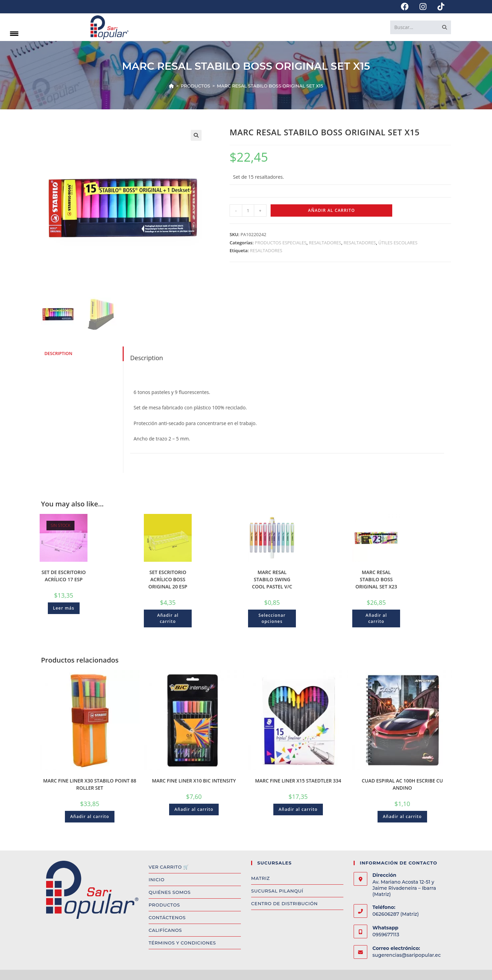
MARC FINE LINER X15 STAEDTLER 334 (298, 781)
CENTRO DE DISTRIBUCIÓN (284, 903)
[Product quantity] (248, 210)
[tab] (82, 354)
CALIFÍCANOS (165, 930)
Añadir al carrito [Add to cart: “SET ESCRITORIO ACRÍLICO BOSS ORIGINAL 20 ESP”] (168, 618)
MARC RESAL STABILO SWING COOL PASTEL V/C (272, 579)
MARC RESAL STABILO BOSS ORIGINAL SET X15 (270, 86)
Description (58, 353)
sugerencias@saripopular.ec (407, 955)
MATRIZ (261, 878)
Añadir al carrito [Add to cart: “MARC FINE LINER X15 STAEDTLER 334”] (298, 809)
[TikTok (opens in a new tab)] (438, 7)
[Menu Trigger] (14, 33)
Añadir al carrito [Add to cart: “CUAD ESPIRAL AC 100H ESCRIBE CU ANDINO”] (402, 816)
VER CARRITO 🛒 (169, 867)
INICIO (156, 880)
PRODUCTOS (164, 905)
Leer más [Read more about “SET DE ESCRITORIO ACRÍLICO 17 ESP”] (64, 608)
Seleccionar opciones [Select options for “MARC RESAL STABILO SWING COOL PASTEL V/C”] (272, 618)
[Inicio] (171, 86)
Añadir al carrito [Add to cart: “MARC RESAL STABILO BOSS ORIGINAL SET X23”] (376, 618)
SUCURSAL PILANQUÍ (277, 891)
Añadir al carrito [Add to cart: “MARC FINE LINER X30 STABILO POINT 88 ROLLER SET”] (90, 816)
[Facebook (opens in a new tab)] (405, 7)
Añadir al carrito (332, 210)
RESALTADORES (325, 243)
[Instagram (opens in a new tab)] (423, 7)
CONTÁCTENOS (167, 917)
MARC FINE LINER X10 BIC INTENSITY (194, 781)
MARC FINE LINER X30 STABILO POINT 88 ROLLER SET (90, 784)
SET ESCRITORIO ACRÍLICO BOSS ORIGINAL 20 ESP (168, 579)
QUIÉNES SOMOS (170, 892)
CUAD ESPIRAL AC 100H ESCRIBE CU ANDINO (402, 784)
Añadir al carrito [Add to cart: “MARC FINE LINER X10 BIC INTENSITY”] (194, 809)
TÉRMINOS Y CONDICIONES (182, 943)
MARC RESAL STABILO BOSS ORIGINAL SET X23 (376, 579)
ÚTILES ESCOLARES (398, 243)
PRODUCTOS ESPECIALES (281, 243)
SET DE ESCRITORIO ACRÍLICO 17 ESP (64, 576)
